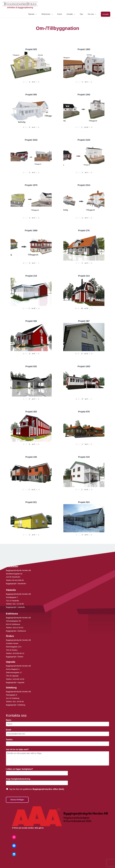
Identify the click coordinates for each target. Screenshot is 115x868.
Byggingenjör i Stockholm (16, 584)
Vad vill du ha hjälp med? (18, 749)
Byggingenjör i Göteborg (16, 705)
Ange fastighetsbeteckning (19, 779)
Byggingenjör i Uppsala (15, 682)
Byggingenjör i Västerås (15, 607)
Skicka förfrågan (17, 800)
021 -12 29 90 (18, 604)
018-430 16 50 (18, 679)
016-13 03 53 (18, 628)
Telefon (10, 740)
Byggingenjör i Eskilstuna (16, 631)
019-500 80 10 (18, 653)
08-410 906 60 (18, 580)
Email (9, 730)
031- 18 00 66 (18, 702)
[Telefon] (57, 744)
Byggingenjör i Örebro (15, 657)
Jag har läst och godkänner (37, 789)
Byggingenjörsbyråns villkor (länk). (48, 789)
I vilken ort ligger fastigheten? (20, 769)
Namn (9, 720)
